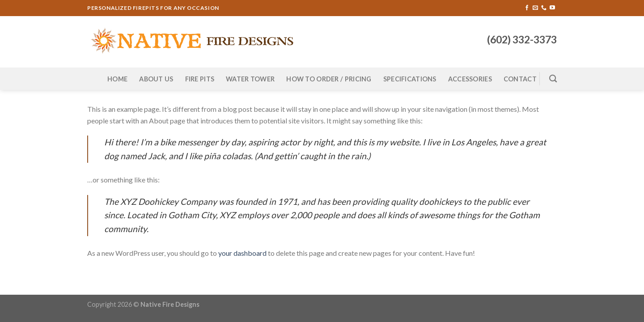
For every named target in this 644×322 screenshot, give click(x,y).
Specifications (410, 79)
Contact (520, 79)
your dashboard (242, 253)
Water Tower (250, 79)
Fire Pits (200, 79)
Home (117, 79)
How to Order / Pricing (329, 79)
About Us (156, 79)
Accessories (470, 79)
